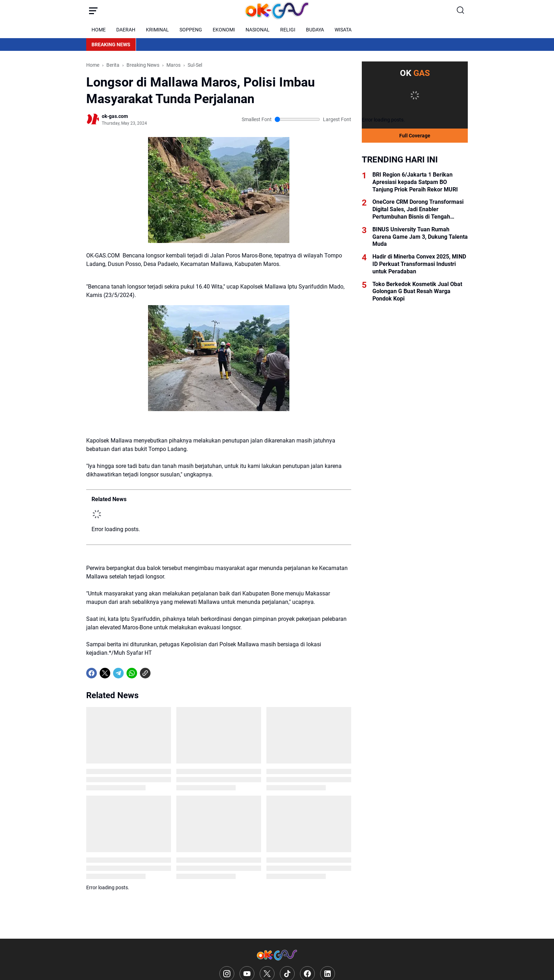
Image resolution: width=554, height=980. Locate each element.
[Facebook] (92, 673)
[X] (105, 673)
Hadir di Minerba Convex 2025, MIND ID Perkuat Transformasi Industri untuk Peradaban (419, 264)
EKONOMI (224, 30)
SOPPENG (191, 30)
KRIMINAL (157, 30)
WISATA (343, 30)
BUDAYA (315, 30)
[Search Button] (461, 11)
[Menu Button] (93, 11)
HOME (99, 30)
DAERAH (126, 30)
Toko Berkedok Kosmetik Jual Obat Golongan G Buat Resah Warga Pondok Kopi (417, 292)
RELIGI (288, 30)
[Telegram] (118, 673)
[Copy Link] (145, 673)
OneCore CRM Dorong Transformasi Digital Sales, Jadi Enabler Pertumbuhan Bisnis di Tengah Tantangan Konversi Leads (418, 209)
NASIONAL (258, 30)
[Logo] (277, 955)
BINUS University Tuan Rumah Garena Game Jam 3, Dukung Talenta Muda (420, 237)
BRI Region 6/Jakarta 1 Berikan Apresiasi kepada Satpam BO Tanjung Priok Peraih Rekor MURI (415, 182)
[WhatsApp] (132, 673)
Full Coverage (415, 136)
